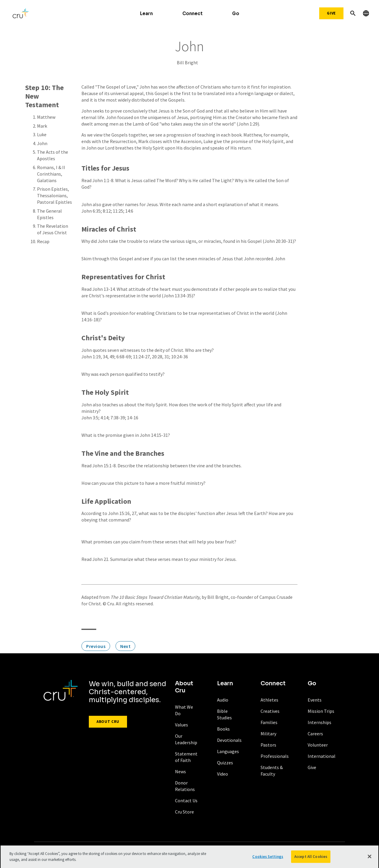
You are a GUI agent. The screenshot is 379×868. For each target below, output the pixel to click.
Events (315, 700)
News (180, 771)
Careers (315, 734)
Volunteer (318, 745)
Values (182, 725)
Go (236, 13)
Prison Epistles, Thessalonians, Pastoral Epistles (54, 195)
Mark (42, 126)
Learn (146, 13)
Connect (192, 13)
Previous (96, 646)
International (322, 756)
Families (269, 722)
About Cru (108, 722)
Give (331, 13)
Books (223, 729)
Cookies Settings (268, 859)
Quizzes (225, 763)
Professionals (275, 756)
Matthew (46, 117)
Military (268, 734)
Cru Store (184, 812)
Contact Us (186, 800)
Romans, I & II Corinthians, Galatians (51, 174)
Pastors (268, 745)
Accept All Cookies (311, 859)
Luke (42, 134)
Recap (43, 241)
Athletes (269, 700)
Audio (223, 700)
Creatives (270, 711)
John (42, 143)
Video (223, 774)
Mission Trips (321, 711)
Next (125, 646)
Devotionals (229, 740)
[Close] (370, 859)
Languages (228, 751)
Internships (319, 722)
